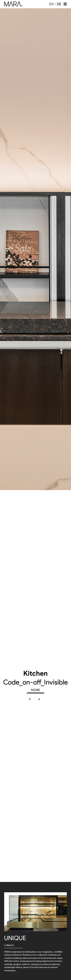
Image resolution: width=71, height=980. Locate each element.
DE (59, 4)
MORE (35, 690)
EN (51, 4)
